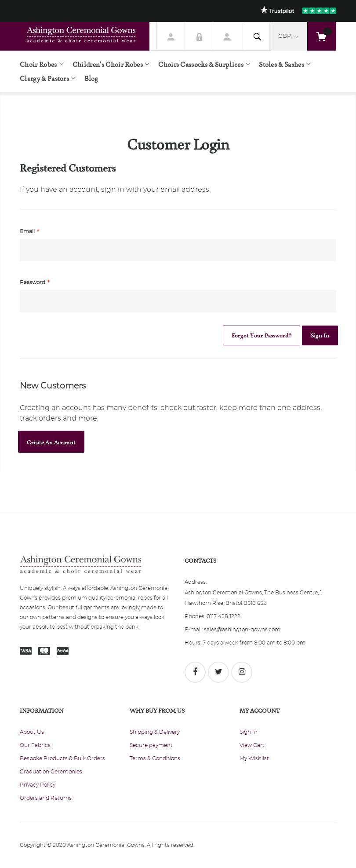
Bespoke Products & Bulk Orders (62, 758)
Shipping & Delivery (155, 732)
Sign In (199, 36)
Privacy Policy (38, 785)
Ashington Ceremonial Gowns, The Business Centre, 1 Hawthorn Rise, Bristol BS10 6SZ (253, 598)
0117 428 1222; (224, 616)
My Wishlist (254, 758)
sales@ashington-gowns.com (242, 630)
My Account (171, 36)
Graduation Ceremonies (51, 772)
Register (227, 36)
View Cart (252, 745)
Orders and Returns (46, 798)
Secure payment (151, 745)
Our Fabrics (35, 745)
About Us (32, 732)
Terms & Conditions (155, 758)
